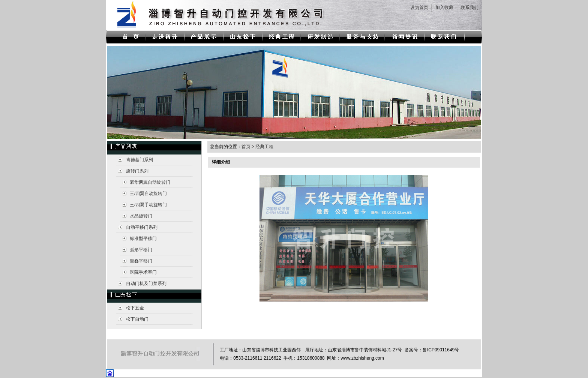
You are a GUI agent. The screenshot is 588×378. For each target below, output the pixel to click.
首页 (246, 147)
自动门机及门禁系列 (146, 283)
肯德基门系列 (139, 160)
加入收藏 (444, 7)
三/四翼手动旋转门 (148, 205)
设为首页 (419, 7)
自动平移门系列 (142, 227)
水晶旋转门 (141, 216)
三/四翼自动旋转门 (148, 193)
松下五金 (135, 308)
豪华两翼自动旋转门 (150, 182)
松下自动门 (137, 319)
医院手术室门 (143, 272)
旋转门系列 (137, 171)
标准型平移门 (143, 238)
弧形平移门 (141, 250)
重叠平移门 (141, 261)
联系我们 (469, 7)
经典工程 (264, 147)
